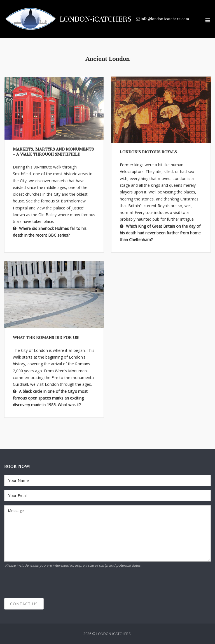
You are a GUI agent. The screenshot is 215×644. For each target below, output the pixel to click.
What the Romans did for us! (46, 338)
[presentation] (47, 583)
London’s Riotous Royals (148, 152)
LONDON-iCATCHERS (96, 19)
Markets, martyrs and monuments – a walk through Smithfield (53, 152)
